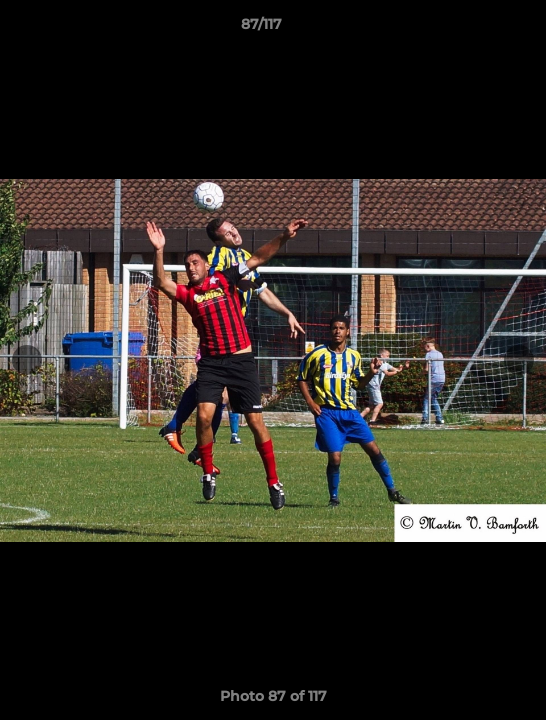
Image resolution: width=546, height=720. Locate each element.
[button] (474, 29)
